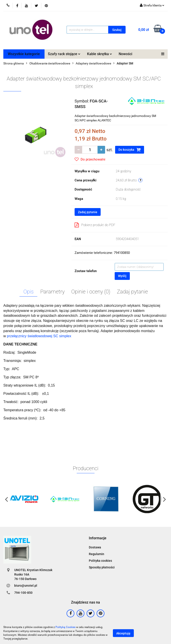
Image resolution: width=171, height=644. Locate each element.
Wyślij (122, 276)
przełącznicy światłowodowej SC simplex (39, 336)
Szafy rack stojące (64, 54)
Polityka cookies (100, 561)
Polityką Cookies (65, 627)
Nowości (125, 54)
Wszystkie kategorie (24, 54)
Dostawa (95, 547)
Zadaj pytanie (88, 212)
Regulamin (97, 554)
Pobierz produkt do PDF (95, 225)
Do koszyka (130, 150)
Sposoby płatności (102, 567)
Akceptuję (123, 633)
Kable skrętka (100, 54)
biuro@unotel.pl (26, 586)
